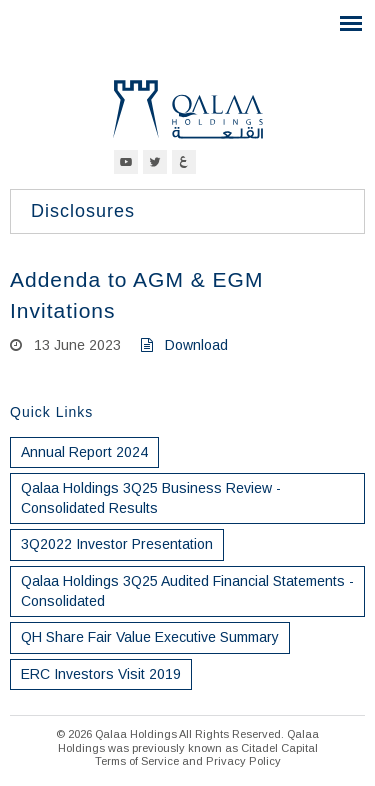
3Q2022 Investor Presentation (117, 544)
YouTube (126, 162)
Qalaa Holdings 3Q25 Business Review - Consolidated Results (151, 498)
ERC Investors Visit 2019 (101, 674)
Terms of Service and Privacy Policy (188, 761)
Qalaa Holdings (188, 109)
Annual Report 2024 (84, 452)
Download (184, 345)
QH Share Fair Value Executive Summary (150, 637)
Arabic (184, 162)
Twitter (155, 162)
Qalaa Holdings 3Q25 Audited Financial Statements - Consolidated (187, 591)
